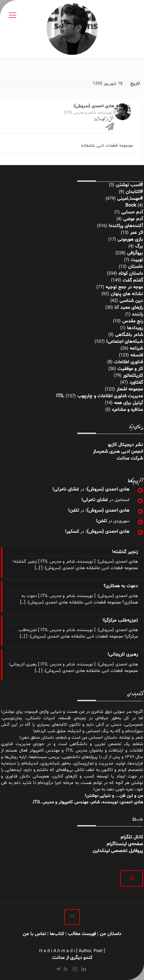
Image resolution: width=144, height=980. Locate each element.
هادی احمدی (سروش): (107, 489)
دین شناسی (131, 301)
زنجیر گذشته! (125, 552)
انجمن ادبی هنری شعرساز (118, 452)
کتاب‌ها (57, 934)
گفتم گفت (133, 280)
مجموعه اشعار (130, 389)
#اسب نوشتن (129, 185)
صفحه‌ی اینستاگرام (125, 844)
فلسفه (137, 355)
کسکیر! (72, 532)
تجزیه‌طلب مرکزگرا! (120, 620)
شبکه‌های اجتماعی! (125, 342)
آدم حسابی (132, 212)
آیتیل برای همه (129, 403)
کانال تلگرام (131, 837)
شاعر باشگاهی (129, 335)
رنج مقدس (133, 321)
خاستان (135, 267)
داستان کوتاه (131, 274)
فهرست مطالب (82, 934)
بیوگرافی (135, 253)
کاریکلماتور (133, 376)
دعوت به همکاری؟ (121, 586)
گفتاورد (136, 382)
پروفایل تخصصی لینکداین (118, 851)
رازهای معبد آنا (129, 308)
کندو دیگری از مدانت (72, 958)
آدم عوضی (133, 219)
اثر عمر (137, 233)
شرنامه (136, 348)
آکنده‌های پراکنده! (126, 226)
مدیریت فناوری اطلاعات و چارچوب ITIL (100, 396)
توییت (137, 260)
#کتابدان (134, 192)
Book (131, 205)
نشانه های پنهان (127, 294)
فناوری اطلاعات (129, 362)
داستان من (110, 934)
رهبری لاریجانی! (123, 654)
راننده (138, 314)
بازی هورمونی (130, 239)
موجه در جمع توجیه (124, 287)
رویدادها (135, 328)
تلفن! (74, 510)
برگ (139, 246)
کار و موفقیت (130, 369)
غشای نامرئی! (66, 489)
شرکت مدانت (130, 458)
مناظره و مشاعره (127, 410)
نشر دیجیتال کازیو (125, 445)
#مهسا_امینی (130, 199)
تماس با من (34, 934)
